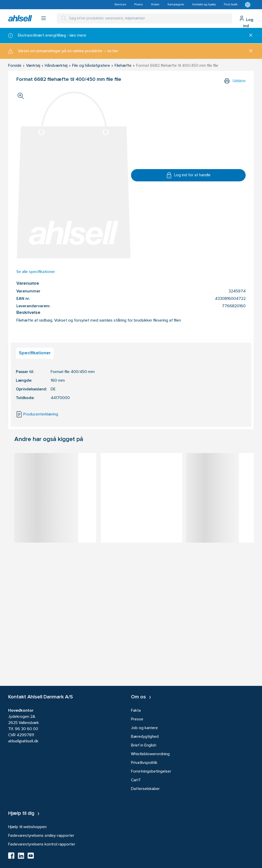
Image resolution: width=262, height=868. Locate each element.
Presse (137, 719)
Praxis (139, 5)
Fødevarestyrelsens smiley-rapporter (41, 836)
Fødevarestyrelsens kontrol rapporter (42, 844)
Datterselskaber (145, 789)
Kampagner (176, 5)
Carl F (136, 780)
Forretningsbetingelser (151, 772)
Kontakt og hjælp (204, 5)
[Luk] (249, 36)
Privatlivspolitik (144, 763)
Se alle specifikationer (36, 272)
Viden (155, 5)
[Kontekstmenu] (248, 5)
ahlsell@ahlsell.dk (23, 741)
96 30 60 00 (26, 729)
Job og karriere (144, 728)
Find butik (231, 5)
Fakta (136, 711)
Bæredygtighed (145, 737)
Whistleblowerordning (150, 754)
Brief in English (144, 745)
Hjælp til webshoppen (27, 827)
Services (120, 5)
